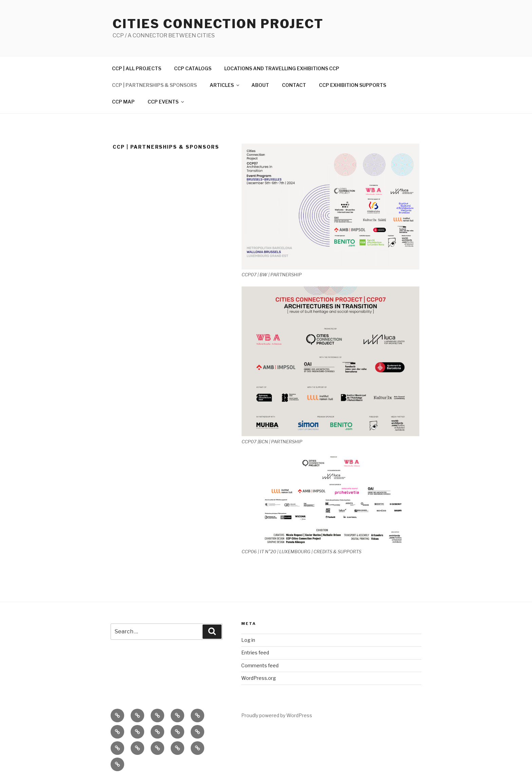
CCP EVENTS (166, 102)
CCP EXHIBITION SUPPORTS (353, 85)
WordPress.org (259, 678)
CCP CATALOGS (193, 68)
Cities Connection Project (218, 24)
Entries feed (255, 653)
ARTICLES (225, 85)
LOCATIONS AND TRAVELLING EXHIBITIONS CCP (282, 68)
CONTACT (294, 85)
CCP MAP (123, 102)
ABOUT (260, 85)
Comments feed (260, 665)
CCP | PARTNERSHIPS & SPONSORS (154, 85)
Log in (248, 640)
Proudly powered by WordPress (277, 715)
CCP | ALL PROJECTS (137, 68)
